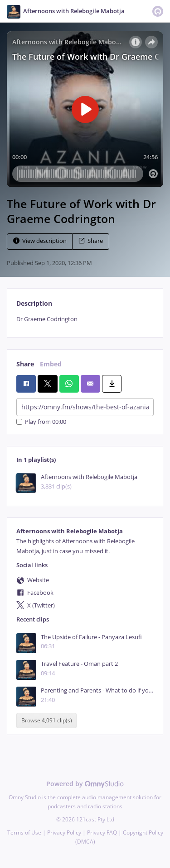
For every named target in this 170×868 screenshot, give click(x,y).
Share (91, 241)
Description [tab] (34, 303)
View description (40, 241)
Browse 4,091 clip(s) (47, 721)
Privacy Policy (64, 832)
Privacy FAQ (102, 832)
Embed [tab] (51, 364)
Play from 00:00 (41, 422)
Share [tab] (25, 364)
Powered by (85, 784)
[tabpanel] (85, 319)
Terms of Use (24, 832)
